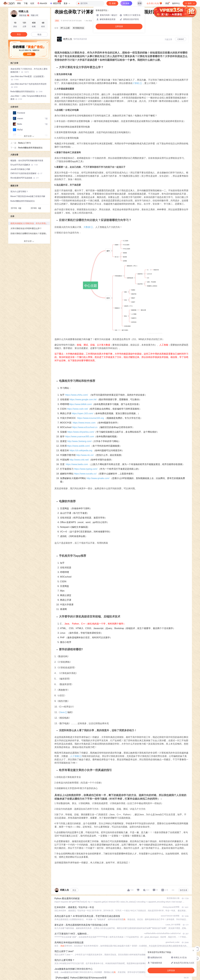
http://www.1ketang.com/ (79, 441)
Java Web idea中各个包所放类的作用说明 (28, 85)
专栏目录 (183, 890)
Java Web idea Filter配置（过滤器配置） (28, 78)
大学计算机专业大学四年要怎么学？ (26, 228)
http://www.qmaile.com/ (98, 478)
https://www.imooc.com (84, 423)
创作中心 (176, 3)
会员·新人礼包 (154, 3)
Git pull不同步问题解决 (24, 165)
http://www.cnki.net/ (79, 460)
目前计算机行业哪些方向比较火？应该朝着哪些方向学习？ (30, 233)
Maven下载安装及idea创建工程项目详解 (28, 196)
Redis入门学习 (25, 143)
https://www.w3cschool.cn (85, 427)
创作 (190, 3)
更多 (67, 3)
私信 (39, 35)
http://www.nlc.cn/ (85, 455)
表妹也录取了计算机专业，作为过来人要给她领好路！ (29, 70)
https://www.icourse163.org (90, 418)
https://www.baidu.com (77, 464)
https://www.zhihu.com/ (77, 395)
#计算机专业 (78, 28)
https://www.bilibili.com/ (80, 404)
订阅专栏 (181, 39)
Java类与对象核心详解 (20, 169)
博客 (19, 3)
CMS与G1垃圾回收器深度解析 (26, 173)
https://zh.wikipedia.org (81, 450)
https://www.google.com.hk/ (83, 399)
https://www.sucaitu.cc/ (85, 474)
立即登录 (119, 26)
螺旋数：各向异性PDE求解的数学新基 (27, 161)
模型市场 (56, 3)
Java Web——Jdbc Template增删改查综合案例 (29, 98)
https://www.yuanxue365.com (80, 436)
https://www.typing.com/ (86, 469)
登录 (140, 3)
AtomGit (42, 3)
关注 (74, 890)
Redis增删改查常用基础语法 (26, 92)
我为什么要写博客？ (19, 192)
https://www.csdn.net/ (77, 409)
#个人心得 (65, 28)
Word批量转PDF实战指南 (25, 178)
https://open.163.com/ (83, 413)
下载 (26, 3)
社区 (32, 3)
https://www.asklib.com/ (78, 446)
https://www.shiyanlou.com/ (81, 432)
